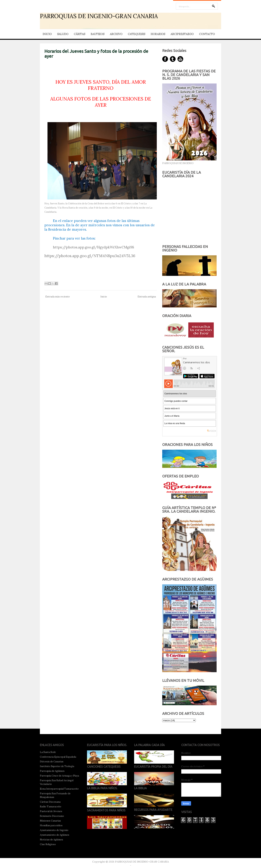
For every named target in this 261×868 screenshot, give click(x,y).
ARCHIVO (116, 34)
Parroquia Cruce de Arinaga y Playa (59, 776)
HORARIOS (158, 34)
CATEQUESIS (136, 34)
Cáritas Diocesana (50, 802)
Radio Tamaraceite (51, 807)
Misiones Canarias (50, 821)
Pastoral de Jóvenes (51, 811)
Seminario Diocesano (52, 816)
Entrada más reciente (58, 297)
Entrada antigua (147, 297)
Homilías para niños (51, 825)
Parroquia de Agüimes (52, 771)
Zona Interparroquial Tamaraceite (59, 789)
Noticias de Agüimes (51, 840)
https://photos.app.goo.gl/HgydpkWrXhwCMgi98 (94, 247)
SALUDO (63, 34)
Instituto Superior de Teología (57, 766)
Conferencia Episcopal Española (58, 757)
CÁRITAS (79, 34)
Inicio (104, 297)
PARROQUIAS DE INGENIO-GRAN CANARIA (99, 16)
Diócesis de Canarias (52, 762)
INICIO (47, 34)
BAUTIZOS (98, 34)
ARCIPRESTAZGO (182, 34)
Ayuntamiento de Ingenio (54, 830)
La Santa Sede (48, 752)
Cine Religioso (48, 844)
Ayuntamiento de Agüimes (55, 835)
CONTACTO (207, 34)
